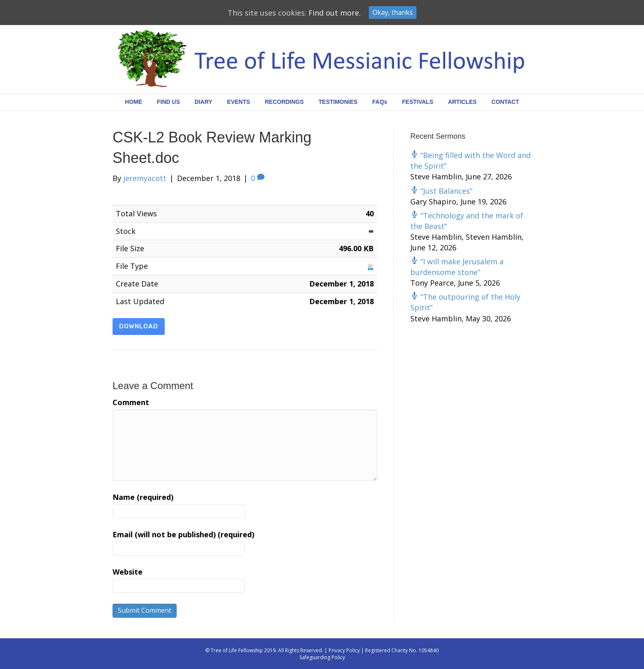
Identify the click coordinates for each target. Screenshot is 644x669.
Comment (131, 402)
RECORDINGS (284, 102)
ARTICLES (462, 102)
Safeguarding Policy (322, 657)
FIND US (168, 102)
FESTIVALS (418, 102)
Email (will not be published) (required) (183, 534)
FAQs (380, 102)
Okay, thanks (393, 12)
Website (128, 572)
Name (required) (143, 497)
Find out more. (335, 13)
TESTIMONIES (338, 102)
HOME (133, 102)
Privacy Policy (344, 650)
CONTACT (505, 102)
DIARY (204, 102)
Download (139, 326)
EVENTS (239, 102)
